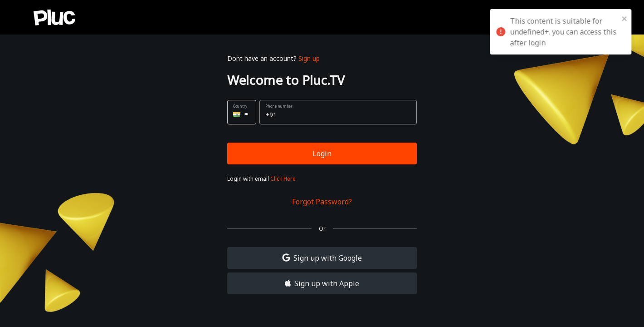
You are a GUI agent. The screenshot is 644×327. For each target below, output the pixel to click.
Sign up (309, 58)
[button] (242, 112)
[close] (628, 18)
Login (322, 154)
